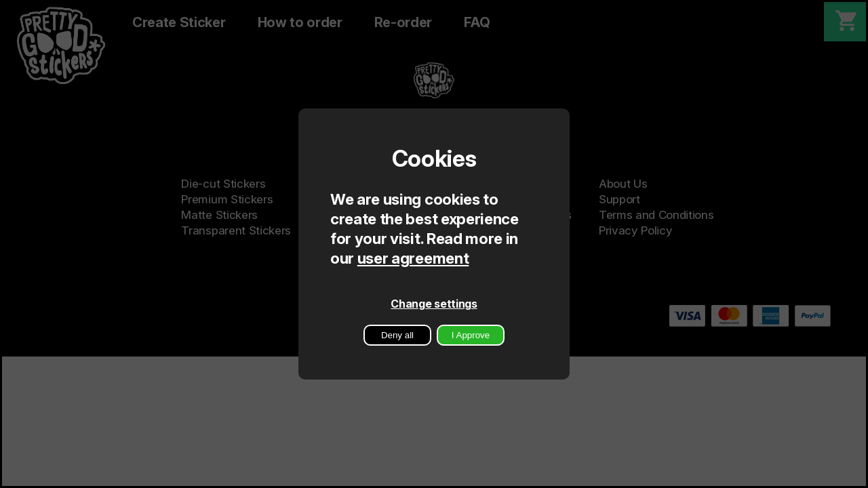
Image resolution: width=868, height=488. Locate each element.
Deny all (397, 335)
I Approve (471, 335)
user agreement (413, 258)
